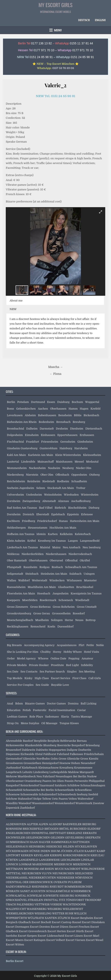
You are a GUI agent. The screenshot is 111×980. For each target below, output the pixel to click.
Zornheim (14, 501)
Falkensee (77, 754)
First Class (79, 678)
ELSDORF (94, 829)
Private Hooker (39, 665)
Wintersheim (90, 495)
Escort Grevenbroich (33, 931)
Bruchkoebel (85, 587)
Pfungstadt (14, 567)
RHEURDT (57, 887)
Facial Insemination (62, 710)
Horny (57, 652)
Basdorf (28, 741)
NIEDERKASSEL (17, 878)
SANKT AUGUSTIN (33, 891)
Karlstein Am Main (40, 455)
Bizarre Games (35, 703)
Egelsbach (58, 514)
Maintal (45, 547)
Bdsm (19, 703)
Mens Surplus (30, 723)
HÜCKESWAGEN (17, 851)
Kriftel (32, 541)
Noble (100, 645)
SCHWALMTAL (16, 896)
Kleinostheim (92, 455)
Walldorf (24, 580)
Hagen (84, 409)
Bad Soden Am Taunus (22, 508)
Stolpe (37, 799)
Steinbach (32, 574)
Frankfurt (33, 442)
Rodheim (63, 481)
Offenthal (71, 560)
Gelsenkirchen (26, 409)
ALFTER (32, 824)
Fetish (27, 710)
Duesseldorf (66, 626)
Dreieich (28, 514)
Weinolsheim (53, 495)
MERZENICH (82, 864)
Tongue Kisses (69, 723)
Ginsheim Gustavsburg (22, 448)
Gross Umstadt (87, 607)
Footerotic (40, 710)
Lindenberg (41, 772)
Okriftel (85, 560)
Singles (72, 672)
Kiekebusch (30, 768)
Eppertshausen (67, 435)
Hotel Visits (91, 652)
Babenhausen (47, 415)
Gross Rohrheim (64, 607)
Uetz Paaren (60, 799)
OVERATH (61, 882)
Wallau (11, 580)
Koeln (51, 626)
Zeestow (98, 803)
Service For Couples (20, 685)
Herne (69, 620)
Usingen (89, 574)
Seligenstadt (15, 574)
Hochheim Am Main (63, 528)
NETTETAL (13, 873)
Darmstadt (47, 429)
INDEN (45, 851)
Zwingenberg (31, 501)
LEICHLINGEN (70, 860)
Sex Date (13, 672)
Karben (53, 534)
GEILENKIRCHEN (38, 838)
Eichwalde (27, 754)
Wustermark (84, 803)
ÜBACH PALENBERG (20, 904)
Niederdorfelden (33, 554)
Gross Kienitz (89, 759)
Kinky (29, 678)
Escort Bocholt (41, 922)
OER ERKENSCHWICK (38, 882)
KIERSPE (56, 855)
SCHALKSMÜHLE (58, 891)
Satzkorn (61, 785)
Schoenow (13, 794)
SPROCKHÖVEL (16, 900)
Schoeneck (66, 600)
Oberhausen (58, 409)
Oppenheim (79, 475)
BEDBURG (89, 824)
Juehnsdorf (13, 768)
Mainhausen (64, 462)
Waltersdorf (85, 799)
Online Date (58, 658)
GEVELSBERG (75, 838)
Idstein (41, 534)
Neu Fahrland (46, 776)
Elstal (39, 754)
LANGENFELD (28, 860)
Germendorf (14, 759)
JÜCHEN (67, 851)
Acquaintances (67, 645)
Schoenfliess (83, 790)
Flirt (81, 645)
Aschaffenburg (81, 501)
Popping (74, 658)
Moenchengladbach (20, 620)
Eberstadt (43, 514)
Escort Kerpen (27, 936)
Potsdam (23, 402)
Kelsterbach (83, 534)
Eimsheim (32, 435)
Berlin (11, 402)
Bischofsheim (77, 508)
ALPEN (43, 824)
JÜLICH (79, 851)
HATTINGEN (81, 842)
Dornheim (14, 514)
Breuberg (79, 422)
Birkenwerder (15, 745)
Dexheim (62, 429)
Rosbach (57, 567)
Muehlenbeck (27, 776)
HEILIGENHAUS (17, 847)
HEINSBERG (37, 847)
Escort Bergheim (82, 918)
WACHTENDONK (74, 904)
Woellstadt (82, 600)
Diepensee (13, 754)
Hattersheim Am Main (85, 521)
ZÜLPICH (64, 918)
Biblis (78, 415)
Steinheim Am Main (54, 574)
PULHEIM (75, 882)
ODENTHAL (14, 882)
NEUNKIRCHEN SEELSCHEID (73, 873)
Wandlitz (12, 803)
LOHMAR (25, 864)
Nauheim (54, 468)
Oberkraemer (15, 781)
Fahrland (63, 754)
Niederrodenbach (80, 554)
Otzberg (94, 475)
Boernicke (64, 745)
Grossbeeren (14, 763)
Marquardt (87, 772)
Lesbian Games (17, 717)
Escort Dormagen (18, 927)
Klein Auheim (16, 541)
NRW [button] (13, 309)
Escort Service (61, 678)
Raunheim (30, 567)
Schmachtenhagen (93, 785)
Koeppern (13, 600)
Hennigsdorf (50, 763)
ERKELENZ (74, 833)
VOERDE (56, 904)
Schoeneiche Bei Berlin (39, 790)
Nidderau (13, 554)
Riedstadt (49, 481)
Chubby (46, 652)
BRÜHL (64, 829)
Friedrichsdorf (47, 521)
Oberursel (56, 560)
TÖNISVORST (75, 900)
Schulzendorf (48, 794)
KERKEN (27, 855)
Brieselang (93, 745)
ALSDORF (55, 824)
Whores (43, 658)
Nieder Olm (84, 468)
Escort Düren (59, 927)
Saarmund (47, 785)
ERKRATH (90, 833)
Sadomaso (52, 717)
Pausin (69, 781)
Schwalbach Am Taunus (81, 567)
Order (11, 658)
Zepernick (13, 808)
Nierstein (32, 475)
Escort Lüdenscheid (51, 936)
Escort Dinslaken (93, 922)
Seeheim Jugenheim (20, 488)
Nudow (92, 776)
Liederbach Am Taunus (22, 547)
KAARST (90, 851)
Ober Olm (47, 475)
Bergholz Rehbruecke (62, 741)
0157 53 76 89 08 (63, 68)
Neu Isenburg (92, 547)
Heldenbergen (16, 528)
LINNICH (12, 864)
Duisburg (63, 402)
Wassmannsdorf (43, 803)
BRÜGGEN (52, 829)
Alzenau (64, 501)
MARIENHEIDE (43, 864)
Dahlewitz (28, 750)
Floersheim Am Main (21, 593)
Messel (79, 462)
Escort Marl (91, 936)
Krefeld (95, 409)
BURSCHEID (78, 829)
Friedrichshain (94, 754)
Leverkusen (15, 415)
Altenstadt (49, 501)
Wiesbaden (71, 495)
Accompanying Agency (39, 645)
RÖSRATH (13, 891)
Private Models (17, 665)
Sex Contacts (29, 672)
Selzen (41, 488)
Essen (51, 402)
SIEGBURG (67, 896)
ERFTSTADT (58, 833)
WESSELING (43, 913)
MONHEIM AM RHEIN (39, 869)
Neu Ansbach (72, 547)
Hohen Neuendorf (83, 763)
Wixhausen (74, 580)
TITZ (62, 900)
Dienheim (77, 429)
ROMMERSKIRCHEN (79, 887)
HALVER (44, 842)
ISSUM (55, 851)
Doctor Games (56, 703)
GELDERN (58, 838)
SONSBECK (83, 896)
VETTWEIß (42, 904)
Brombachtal (15, 429)
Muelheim (42, 620)
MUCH (59, 869)
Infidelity (87, 665)
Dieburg (94, 508)
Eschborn (13, 521)
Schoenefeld (14, 790)
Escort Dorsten (40, 927)
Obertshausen (38, 560)
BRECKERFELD (33, 829)
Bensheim (65, 415)
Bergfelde (40, 741)
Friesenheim (50, 442)
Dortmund (38, 402)
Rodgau (45, 567)
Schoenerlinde (64, 790)
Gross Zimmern (17, 607)
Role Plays (36, 717)
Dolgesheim (15, 435)
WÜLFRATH (36, 918)
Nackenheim (37, 468)
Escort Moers (15, 940)
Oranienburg (33, 781)
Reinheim (34, 481)
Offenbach (62, 475)
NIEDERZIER (65, 878)
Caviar (82, 710)
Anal (10, 703)
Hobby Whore (73, 652)
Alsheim (30, 415)
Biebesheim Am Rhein (22, 422)
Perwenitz (81, 781)
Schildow (73, 785)
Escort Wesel (95, 940)
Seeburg (82, 794)
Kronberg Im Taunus (52, 541)
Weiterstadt (39, 580)
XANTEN (51, 918)
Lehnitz (28, 772)
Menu (58, 30)
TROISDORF (93, 900)
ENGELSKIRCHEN (18, 833)
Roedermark (48, 600)
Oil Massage (49, 723)
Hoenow (65, 763)
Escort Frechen (79, 927)
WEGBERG (55, 909)
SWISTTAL (51, 900)
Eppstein (73, 514)
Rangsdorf (13, 785)
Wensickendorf (65, 803)
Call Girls (95, 678)
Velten (73, 799)
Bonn (10, 409)
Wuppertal (92, 402)
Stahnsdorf (25, 799)
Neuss (79, 620)
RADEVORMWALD (18, 887)
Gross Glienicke (69, 759)
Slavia (65, 717)
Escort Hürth (75, 931)
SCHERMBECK (81, 891)
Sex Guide (42, 685)
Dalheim (32, 429)
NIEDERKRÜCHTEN (42, 878)
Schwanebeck (67, 794)
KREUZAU (97, 855)
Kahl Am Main (16, 455)
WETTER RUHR (63, 913)
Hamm (73, 409)
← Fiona (55, 374)
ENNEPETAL (40, 833)
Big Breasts (14, 645)
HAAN (34, 842)
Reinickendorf (30, 785)
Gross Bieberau (40, 607)
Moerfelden (30, 600)
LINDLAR (88, 860)
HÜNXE (34, 851)
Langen (73, 541)
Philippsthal (97, 781)
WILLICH (80, 913)
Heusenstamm (38, 528)
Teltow (47, 799)
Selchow (11, 799)
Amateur (87, 658)
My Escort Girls (56, 5)
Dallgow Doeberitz (79, 750)
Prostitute (57, 665)
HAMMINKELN (61, 842)
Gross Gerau (42, 613)
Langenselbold (90, 541)
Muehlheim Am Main (42, 587)
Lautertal (13, 462)
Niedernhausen (56, 554)
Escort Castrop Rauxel (67, 922)
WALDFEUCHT (16, 909)
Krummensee (83, 768)
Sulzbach (75, 574)
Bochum (77, 402)
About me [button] (16, 301)
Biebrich (60, 508)
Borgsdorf (78, 745)
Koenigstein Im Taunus (86, 593)
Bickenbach (91, 415)
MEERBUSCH (63, 864)
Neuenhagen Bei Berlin (71, 776)
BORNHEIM (14, 829)
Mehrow (11, 776)
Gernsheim (68, 442)
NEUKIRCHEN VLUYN (37, 873)
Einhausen (48, 435)
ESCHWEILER (15, 838)
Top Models (15, 678)
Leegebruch (14, 772)
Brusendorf (13, 750)
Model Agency (26, 658)
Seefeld (93, 794)
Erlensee (87, 514)
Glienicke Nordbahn (37, 759)
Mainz (56, 547)
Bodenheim (46, 422)
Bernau (82, 741)
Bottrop (91, 620)
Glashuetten (66, 587)
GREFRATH (93, 838)
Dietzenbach (94, 429)
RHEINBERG (40, 887)
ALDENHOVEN (16, 824)
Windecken (57, 580)
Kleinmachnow (48, 768)
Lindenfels (28, 462)
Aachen (43, 409)
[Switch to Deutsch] (84, 20)
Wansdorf (25, 803)
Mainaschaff (46, 462)
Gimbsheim (85, 442)
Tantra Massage (82, 717)
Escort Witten (15, 945)
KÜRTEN (12, 860)
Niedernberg (15, 475)
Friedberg (29, 521)
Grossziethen (32, 763)
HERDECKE (54, 847)
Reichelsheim (16, 481)
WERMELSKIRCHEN (20, 913)
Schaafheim (79, 481)
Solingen (57, 620)
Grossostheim (61, 613)
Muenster (90, 580)
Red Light (72, 665)
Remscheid (38, 626)
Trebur (81, 488)
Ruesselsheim (16, 587)
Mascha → (55, 367)
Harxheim (81, 448)
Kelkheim (66, 534)
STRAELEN (35, 900)
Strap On (13, 723)
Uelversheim (15, 495)
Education (14, 710)
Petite (90, 645)
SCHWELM (34, 896)
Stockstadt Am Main (61, 488)
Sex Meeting (87, 672)
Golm (54, 759)
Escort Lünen (74, 936)
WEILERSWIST (73, 909)
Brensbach (64, 422)
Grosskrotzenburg (19, 613)
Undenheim (34, 495)
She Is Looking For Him (23, 652)
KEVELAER (41, 855)
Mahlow (73, 772)
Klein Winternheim (68, 455)
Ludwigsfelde (58, 772)
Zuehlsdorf (27, 808)
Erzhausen (87, 435)
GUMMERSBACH (17, 842)
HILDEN (68, 847)
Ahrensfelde (14, 741)
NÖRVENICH (84, 878)
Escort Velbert (56, 940)
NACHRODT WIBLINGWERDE (84, 869)
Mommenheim (17, 468)
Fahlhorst (50, 754)
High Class (42, 678)
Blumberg (50, 745)
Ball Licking (89, 703)
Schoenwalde (29, 794)
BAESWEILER (72, 824)
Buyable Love (60, 685)
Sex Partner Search (52, 672)
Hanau (63, 521)
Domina (73, 703)
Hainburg (66, 448)
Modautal (92, 462)
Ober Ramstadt (17, 560)
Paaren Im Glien (53, 781)
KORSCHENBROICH (76, 855)
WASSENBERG (37, 909)
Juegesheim (60, 593)
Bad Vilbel (46, 508)
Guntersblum (49, 448)
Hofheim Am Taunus (21, 534)
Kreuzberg (66, 768)
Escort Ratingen (35, 940)
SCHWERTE (51, 896)
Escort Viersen (76, 940)
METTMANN (14, 869)
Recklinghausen (18, 626)
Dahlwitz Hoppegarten (51, 750)
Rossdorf (79, 613)
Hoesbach (44, 593)
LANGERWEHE (49, 860)
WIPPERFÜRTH (16, 918)
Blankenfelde (34, 745)
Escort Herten (57, 931)
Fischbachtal (15, 442)
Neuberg (68, 468)
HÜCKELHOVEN (86, 847)
